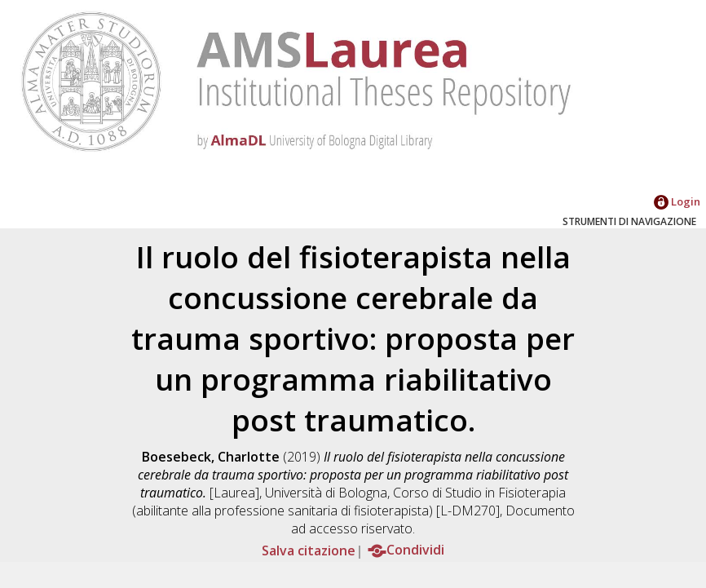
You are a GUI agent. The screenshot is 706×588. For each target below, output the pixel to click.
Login (677, 201)
